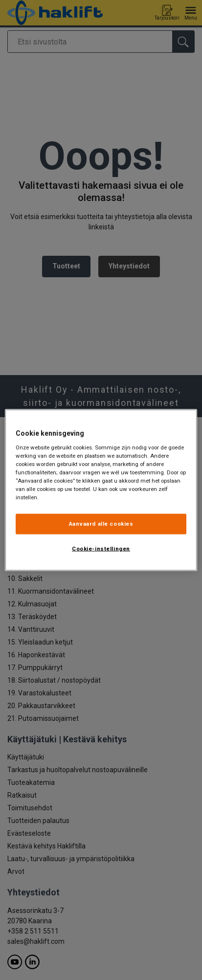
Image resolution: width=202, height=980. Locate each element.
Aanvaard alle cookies (101, 524)
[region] (101, 490)
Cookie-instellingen (101, 549)
